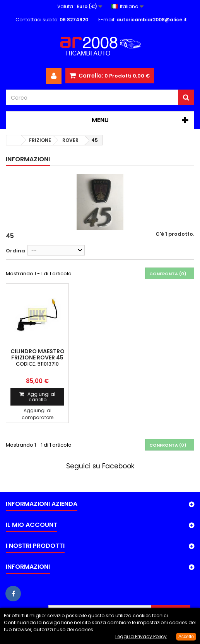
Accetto (186, 637)
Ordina (15, 251)
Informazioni (28, 159)
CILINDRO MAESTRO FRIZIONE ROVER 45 (38, 354)
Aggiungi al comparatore (38, 414)
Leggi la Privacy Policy (141, 636)
